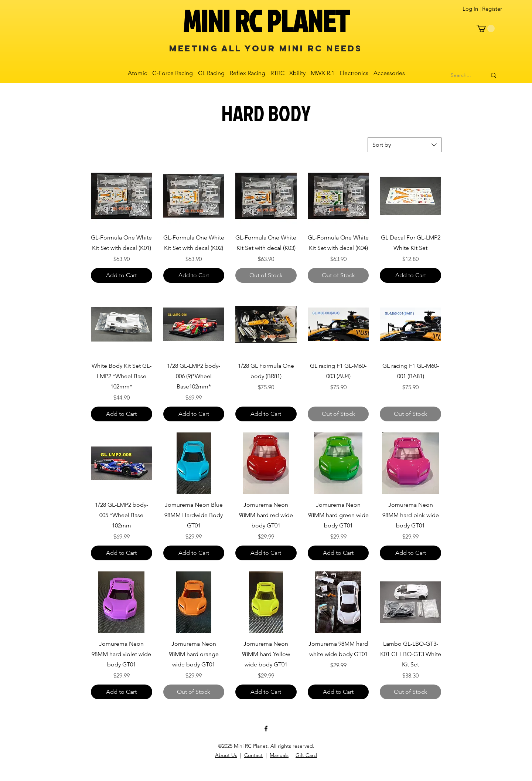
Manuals (279, 755)
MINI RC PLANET (266, 21)
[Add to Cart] (122, 275)
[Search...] (461, 75)
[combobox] (405, 145)
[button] (486, 28)
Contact (253, 755)
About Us (226, 755)
